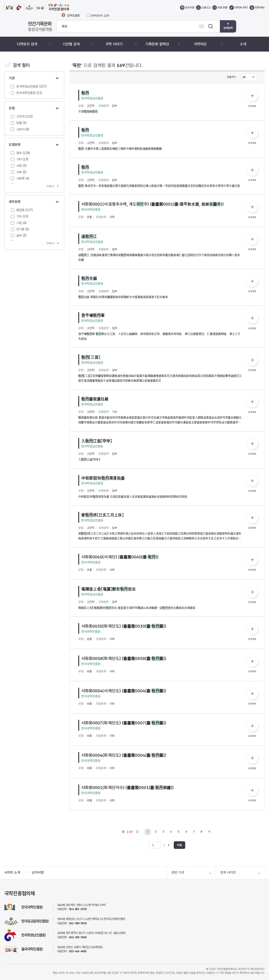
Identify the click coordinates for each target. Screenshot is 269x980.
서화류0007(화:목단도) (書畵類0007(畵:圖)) (124, 723)
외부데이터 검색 (98, 16)
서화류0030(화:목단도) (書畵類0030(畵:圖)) (124, 626)
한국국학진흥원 (91, 210)
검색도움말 (73, 15)
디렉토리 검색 (27, 44)
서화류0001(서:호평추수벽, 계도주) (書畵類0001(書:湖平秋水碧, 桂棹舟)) (152, 204)
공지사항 (38, 872)
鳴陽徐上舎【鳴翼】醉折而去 (108, 589)
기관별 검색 (71, 44)
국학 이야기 (114, 44)
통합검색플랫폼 (40, 26)
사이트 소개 (12, 872)
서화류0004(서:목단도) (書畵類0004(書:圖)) (124, 691)
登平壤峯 (93, 315)
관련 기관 (178, 872)
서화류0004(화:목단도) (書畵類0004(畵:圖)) (124, 755)
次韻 (89, 278)
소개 (243, 44)
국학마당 (200, 44)
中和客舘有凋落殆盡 (103, 478)
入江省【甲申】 (97, 441)
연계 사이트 (228, 872)
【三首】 (91, 357)
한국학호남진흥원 (92, 98)
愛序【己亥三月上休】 (102, 515)
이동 (179, 845)
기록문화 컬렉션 (157, 44)
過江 (89, 236)
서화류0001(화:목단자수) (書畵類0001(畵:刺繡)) (127, 787)
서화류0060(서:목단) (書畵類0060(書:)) (120, 557)
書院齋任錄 (95, 399)
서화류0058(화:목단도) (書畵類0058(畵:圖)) (124, 658)
